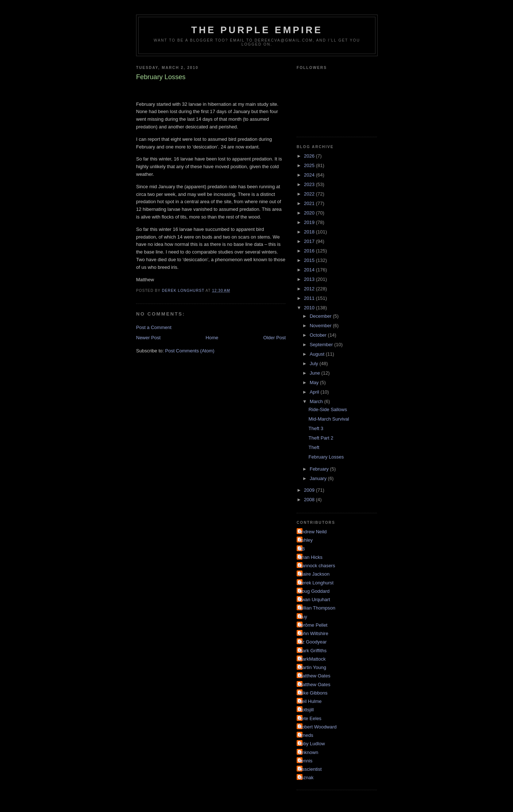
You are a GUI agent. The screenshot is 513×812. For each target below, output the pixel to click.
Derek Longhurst (316, 583)
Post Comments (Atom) (190, 351)
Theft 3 (316, 428)
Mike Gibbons (313, 693)
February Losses (326, 457)
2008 (310, 500)
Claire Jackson (314, 574)
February (320, 469)
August (318, 354)
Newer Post (148, 338)
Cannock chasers (317, 566)
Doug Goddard (314, 591)
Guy (303, 617)
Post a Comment (154, 327)
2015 (310, 260)
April (315, 392)
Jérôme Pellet (313, 625)
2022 (310, 194)
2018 (310, 232)
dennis (305, 761)
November (321, 326)
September (322, 345)
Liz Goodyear (313, 642)
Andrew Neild (313, 532)
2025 (310, 165)
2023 (310, 184)
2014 (310, 270)
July (315, 364)
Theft (314, 447)
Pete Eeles (310, 718)
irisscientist (310, 769)
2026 (310, 156)
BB (302, 549)
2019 (310, 222)
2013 (310, 279)
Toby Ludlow (312, 744)
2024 (310, 175)
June (316, 373)
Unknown (308, 752)
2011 (310, 298)
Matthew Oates (314, 676)
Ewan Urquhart (314, 600)
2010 (310, 308)
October (319, 335)
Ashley (306, 540)
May (315, 382)
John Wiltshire (313, 633)
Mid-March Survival (329, 419)
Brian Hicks (310, 557)
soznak (306, 778)
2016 (310, 251)
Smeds (306, 735)
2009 (310, 490)
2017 (310, 241)
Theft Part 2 (321, 438)
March (317, 401)
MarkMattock (312, 659)
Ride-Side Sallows (328, 409)
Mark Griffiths (313, 651)
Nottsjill (306, 710)
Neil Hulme (310, 701)
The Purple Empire (257, 30)
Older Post (275, 338)
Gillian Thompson (317, 608)
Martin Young (312, 667)
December (321, 316)
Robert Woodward (318, 727)
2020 (310, 213)
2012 (310, 289)
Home (212, 338)
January (319, 478)
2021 (310, 203)
